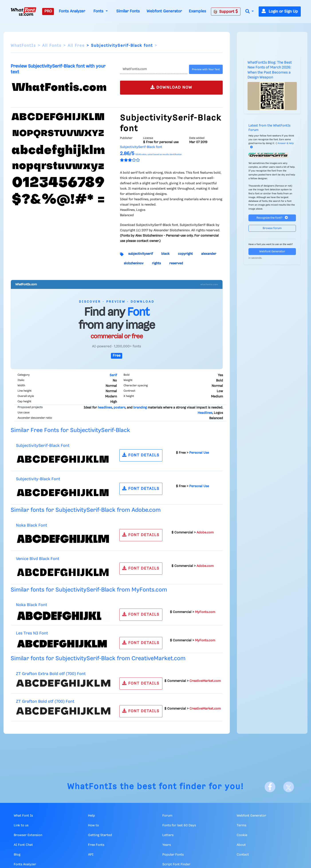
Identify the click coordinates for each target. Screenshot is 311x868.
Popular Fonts (173, 855)
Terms (241, 825)
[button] (250, 12)
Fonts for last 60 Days (179, 825)
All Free (76, 46)
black (165, 254)
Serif (113, 375)
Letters (168, 835)
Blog (17, 855)
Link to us (21, 825)
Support (226, 12)
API (91, 855)
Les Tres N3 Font (32, 633)
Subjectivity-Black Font (38, 479)
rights (156, 263)
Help (92, 816)
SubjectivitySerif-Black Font (43, 446)
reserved (176, 263)
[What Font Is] (24, 12)
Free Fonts (96, 845)
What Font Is (23, 816)
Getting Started (100, 835)
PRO (48, 11)
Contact (243, 855)
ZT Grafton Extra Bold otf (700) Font (51, 674)
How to (93, 825)
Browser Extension (28, 835)
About (241, 845)
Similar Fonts (128, 11)
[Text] (154, 69)
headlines (105, 408)
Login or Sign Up (280, 12)
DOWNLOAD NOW (171, 87)
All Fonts (52, 46)
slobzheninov (134, 263)
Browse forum (272, 228)
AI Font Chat (23, 845)
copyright (185, 254)
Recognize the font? (272, 218)
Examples (197, 11)
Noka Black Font (31, 525)
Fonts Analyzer (72, 11)
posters (119, 408)
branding (140, 408)
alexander (209, 254)
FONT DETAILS (141, 455)
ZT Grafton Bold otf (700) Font (45, 702)
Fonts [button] (99, 11)
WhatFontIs (23, 46)
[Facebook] (270, 787)
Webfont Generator (164, 11)
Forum (167, 816)
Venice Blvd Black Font (38, 559)
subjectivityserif (141, 254)
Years (167, 845)
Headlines (205, 413)
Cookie (242, 835)
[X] (289, 787)
